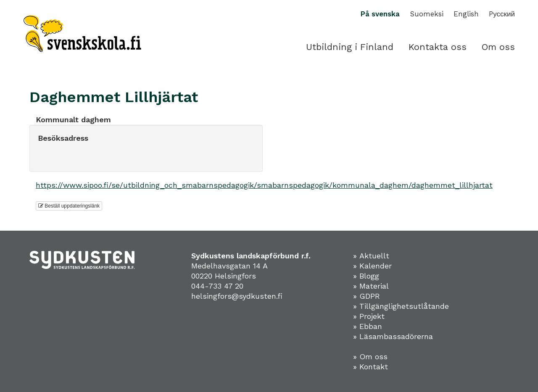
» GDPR (367, 296)
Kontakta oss (438, 47)
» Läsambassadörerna (393, 336)
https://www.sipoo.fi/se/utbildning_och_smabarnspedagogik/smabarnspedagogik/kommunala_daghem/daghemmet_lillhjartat (264, 185)
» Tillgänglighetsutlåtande (401, 306)
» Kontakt (371, 367)
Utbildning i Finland (350, 47)
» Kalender (372, 266)
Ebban (371, 326)
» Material (371, 286)
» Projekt (369, 316)
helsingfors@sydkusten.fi (237, 296)
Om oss (498, 47)
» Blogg (366, 276)
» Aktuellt (371, 256)
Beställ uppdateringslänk (69, 206)
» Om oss (370, 356)
